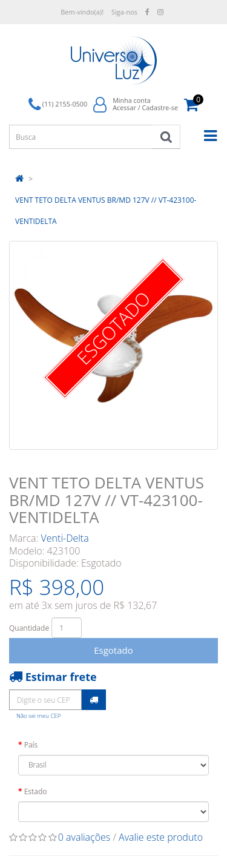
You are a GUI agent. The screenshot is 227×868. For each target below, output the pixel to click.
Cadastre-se (160, 107)
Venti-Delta (65, 538)
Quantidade (29, 628)
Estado (36, 791)
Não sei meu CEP (38, 716)
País (31, 745)
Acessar (124, 107)
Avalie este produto (161, 837)
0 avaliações (84, 837)
